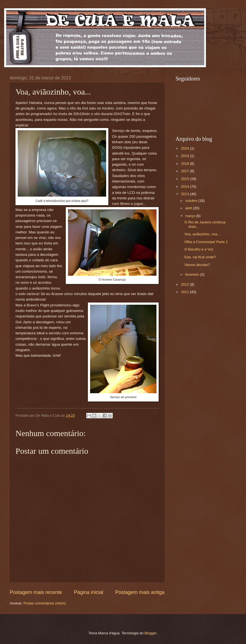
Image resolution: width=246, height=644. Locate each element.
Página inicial (88, 592)
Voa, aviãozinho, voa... (202, 234)
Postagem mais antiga (140, 592)
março (191, 216)
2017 (185, 171)
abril (189, 208)
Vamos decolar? (197, 265)
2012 (185, 284)
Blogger (151, 633)
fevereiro (193, 274)
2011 (185, 292)
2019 (185, 156)
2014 (185, 187)
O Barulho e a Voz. (199, 249)
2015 (185, 179)
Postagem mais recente (36, 592)
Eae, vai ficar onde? (200, 257)
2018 (185, 164)
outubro (192, 201)
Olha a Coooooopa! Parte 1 (206, 242)
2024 (185, 148)
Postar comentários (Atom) (45, 603)
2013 (185, 194)
